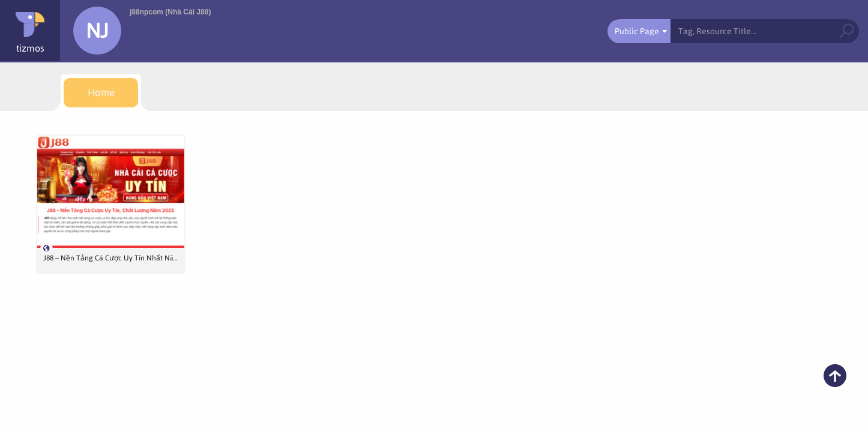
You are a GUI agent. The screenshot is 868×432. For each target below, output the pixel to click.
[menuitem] (101, 93)
